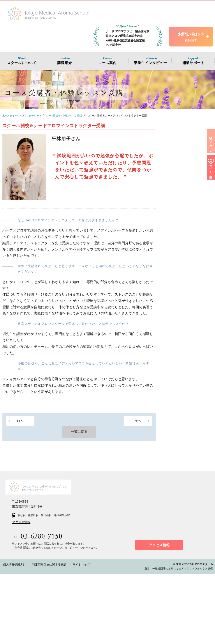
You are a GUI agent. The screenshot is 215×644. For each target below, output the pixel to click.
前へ (20, 421)
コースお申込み (208, 188)
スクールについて (22, 60)
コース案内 (107, 60)
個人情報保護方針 (13, 634)
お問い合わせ (191, 37)
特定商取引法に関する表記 (43, 634)
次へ (138, 421)
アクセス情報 (21, 592)
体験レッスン (208, 151)
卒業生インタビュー (150, 60)
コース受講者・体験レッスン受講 (69, 116)
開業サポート (193, 60)
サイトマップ (71, 634)
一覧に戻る (79, 433)
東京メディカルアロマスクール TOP (24, 116)
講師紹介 (65, 60)
